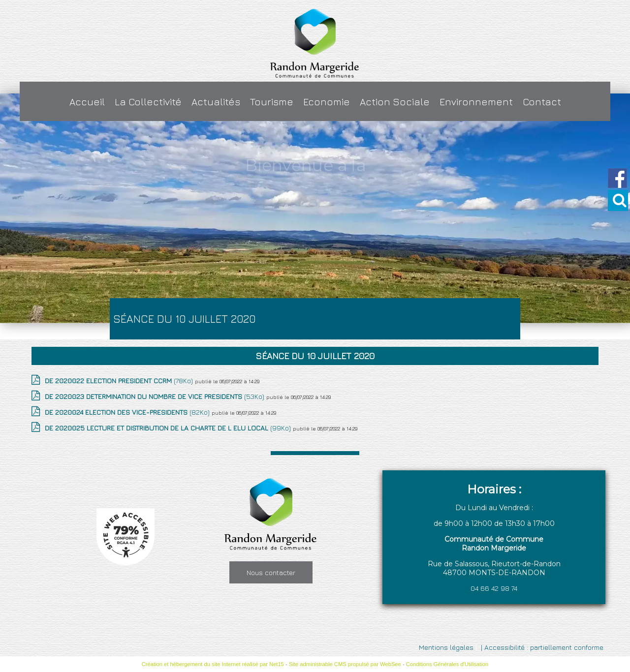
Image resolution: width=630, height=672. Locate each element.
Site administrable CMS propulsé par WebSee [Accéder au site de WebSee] (345, 664)
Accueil (87, 102)
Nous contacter (271, 572)
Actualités (216, 102)
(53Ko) (156, 396)
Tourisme (272, 102)
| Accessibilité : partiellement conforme (541, 647)
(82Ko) (128, 412)
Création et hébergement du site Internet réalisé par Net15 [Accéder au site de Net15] (213, 664)
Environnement (476, 102)
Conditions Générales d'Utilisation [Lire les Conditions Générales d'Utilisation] (447, 664)
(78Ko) (120, 381)
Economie (327, 102)
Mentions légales (446, 647)
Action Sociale (395, 102)
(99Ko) (169, 428)
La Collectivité (148, 102)
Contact (542, 102)
